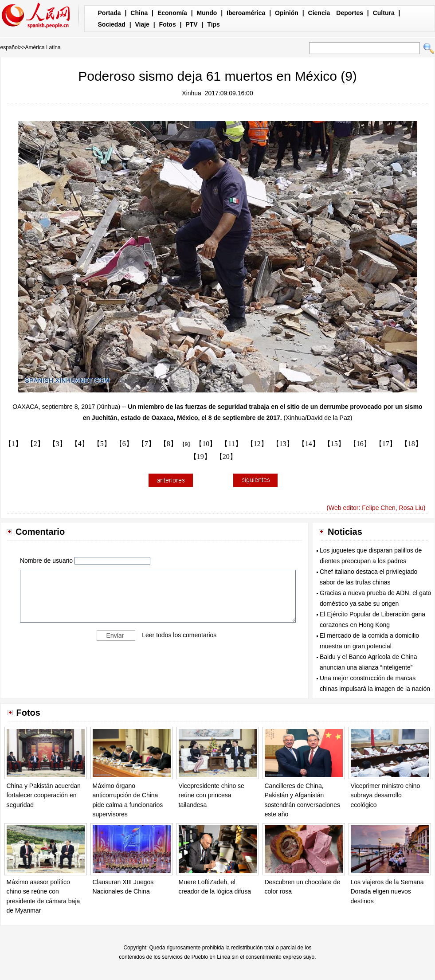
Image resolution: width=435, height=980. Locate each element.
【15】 (334, 444)
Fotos (168, 24)
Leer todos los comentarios (179, 635)
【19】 (200, 457)
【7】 (146, 444)
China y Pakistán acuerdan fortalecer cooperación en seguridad (44, 795)
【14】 (309, 444)
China (139, 13)
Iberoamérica (246, 13)
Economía (172, 13)
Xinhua (192, 93)
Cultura (384, 13)
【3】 (58, 444)
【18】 (411, 444)
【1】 (13, 444)
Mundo (207, 13)
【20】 (226, 457)
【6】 (124, 444)
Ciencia (319, 13)
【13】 (283, 444)
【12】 (257, 444)
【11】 (231, 444)
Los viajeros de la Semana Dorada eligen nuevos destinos (387, 892)
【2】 (35, 444)
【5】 (102, 444)
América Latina (43, 47)
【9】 (186, 444)
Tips (214, 24)
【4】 (80, 444)
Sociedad (112, 24)
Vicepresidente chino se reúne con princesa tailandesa (212, 795)
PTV (191, 24)
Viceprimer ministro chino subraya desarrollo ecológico (386, 795)
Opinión (287, 13)
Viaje (142, 24)
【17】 (386, 444)
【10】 (206, 444)
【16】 (360, 444)
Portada (110, 13)
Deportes (350, 13)
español (10, 47)
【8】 (169, 444)
